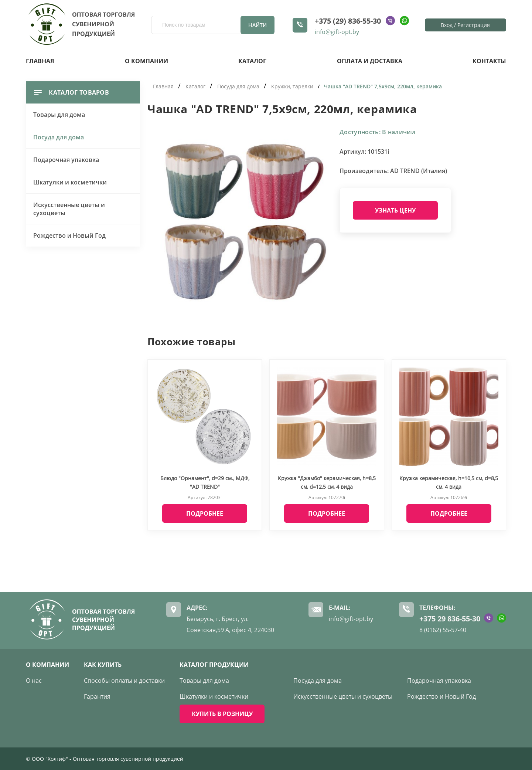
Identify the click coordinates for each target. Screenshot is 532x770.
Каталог (252, 61)
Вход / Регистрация (465, 25)
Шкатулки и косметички (70, 182)
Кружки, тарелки (292, 86)
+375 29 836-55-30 (450, 619)
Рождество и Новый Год (69, 235)
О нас (34, 681)
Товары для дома (59, 115)
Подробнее (205, 513)
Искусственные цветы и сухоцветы (69, 209)
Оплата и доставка (370, 61)
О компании (146, 61)
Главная (40, 61)
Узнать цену (395, 210)
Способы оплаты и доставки (124, 681)
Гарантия (97, 696)
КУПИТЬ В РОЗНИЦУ (222, 714)
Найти (258, 25)
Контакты (489, 61)
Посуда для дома (59, 137)
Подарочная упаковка (66, 160)
